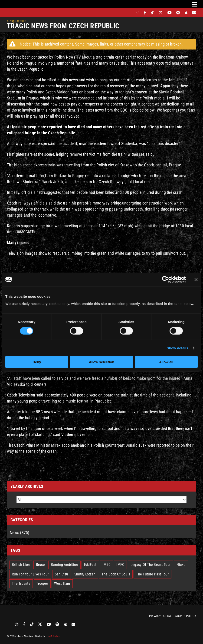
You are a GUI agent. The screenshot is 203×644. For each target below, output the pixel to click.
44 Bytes (54, 636)
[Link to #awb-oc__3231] (194, 4)
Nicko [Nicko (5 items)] (181, 565)
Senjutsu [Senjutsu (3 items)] (62, 574)
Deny (37, 362)
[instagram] (138, 13)
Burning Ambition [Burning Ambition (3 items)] (64, 565)
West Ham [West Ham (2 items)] (62, 583)
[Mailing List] (194, 13)
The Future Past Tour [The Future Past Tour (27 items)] (152, 574)
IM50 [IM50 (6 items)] (106, 565)
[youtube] (170, 13)
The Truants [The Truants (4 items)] (21, 583)
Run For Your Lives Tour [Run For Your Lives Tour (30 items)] (30, 574)
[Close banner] (196, 279)
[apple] (186, 13)
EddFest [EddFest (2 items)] (90, 565)
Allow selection (101, 362)
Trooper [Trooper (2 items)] (42, 583)
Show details (178, 348)
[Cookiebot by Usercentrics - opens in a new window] (165, 279)
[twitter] (161, 13)
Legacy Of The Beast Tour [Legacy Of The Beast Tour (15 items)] (151, 565)
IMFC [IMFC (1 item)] (120, 565)
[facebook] (145, 13)
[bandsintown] (129, 13)
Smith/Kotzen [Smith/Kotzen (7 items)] (85, 574)
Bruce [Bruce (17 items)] (40, 565)
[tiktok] (152, 13)
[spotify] (178, 13)
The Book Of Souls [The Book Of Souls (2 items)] (116, 574)
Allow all (166, 362)
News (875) (20, 533)
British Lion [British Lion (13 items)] (21, 565)
